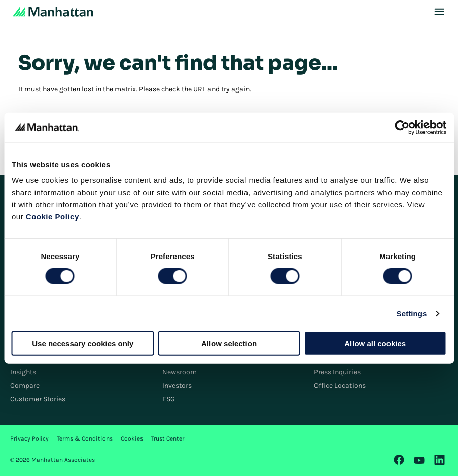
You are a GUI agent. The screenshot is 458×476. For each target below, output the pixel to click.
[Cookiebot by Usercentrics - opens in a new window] (402, 127)
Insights (23, 372)
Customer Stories (38, 399)
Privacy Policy (29, 438)
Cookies (132, 438)
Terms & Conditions (85, 438)
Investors (177, 386)
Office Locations (340, 386)
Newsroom (180, 372)
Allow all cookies (375, 343)
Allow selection (229, 343)
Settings (412, 313)
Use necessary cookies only (83, 343)
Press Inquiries (337, 372)
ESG (169, 399)
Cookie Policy (52, 217)
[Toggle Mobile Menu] (439, 12)
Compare (25, 386)
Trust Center (168, 438)
